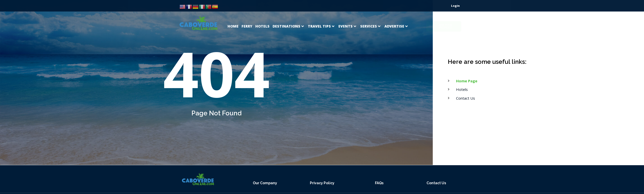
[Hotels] (262, 20)
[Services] (371, 20)
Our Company (265, 183)
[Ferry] (247, 20)
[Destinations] (289, 20)
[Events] (348, 20)
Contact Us (436, 183)
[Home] (233, 20)
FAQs (379, 183)
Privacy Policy (322, 183)
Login (455, 6)
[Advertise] (397, 20)
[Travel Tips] (322, 20)
